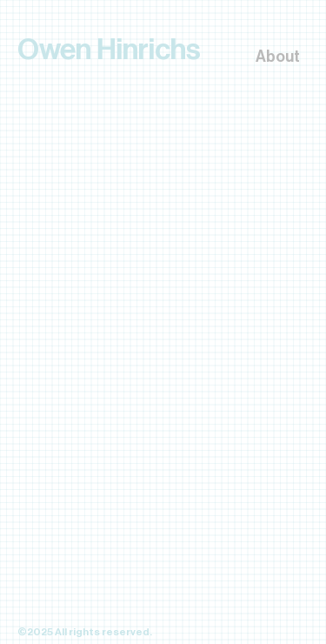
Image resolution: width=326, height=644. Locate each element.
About (278, 57)
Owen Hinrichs (109, 50)
